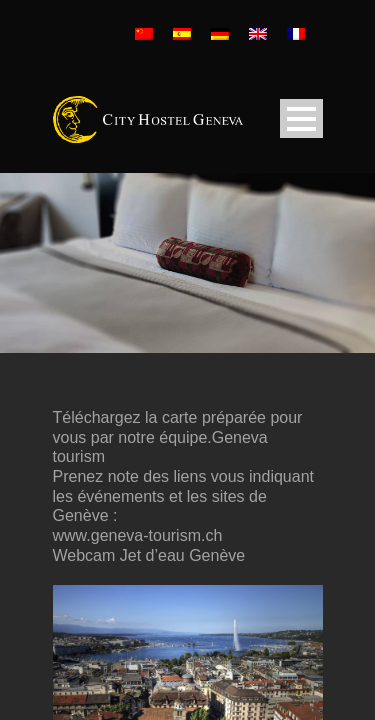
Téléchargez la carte (125, 417)
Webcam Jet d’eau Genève (149, 555)
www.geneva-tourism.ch (138, 535)
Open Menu (301, 118)
